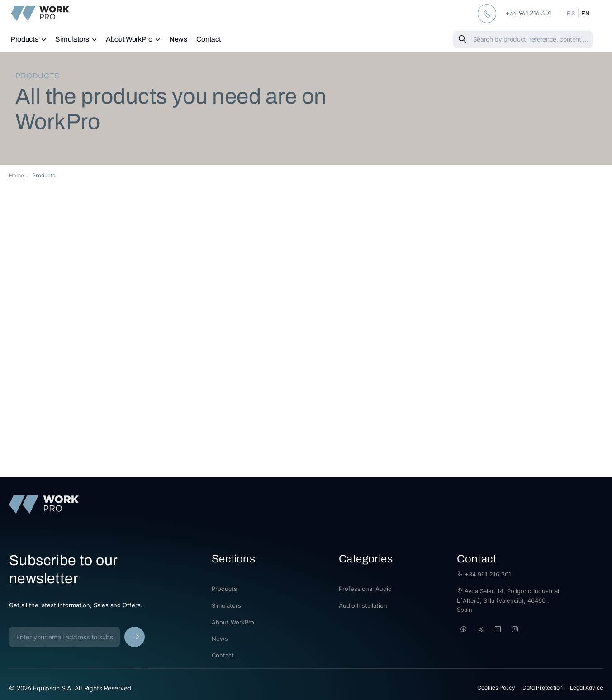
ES (571, 14)
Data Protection (543, 688)
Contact (209, 39)
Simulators (72, 39)
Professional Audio (365, 589)
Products (24, 39)
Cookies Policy (496, 688)
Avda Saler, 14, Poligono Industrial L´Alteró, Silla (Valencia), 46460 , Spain (508, 600)
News (178, 39)
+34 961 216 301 (484, 574)
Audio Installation (363, 605)
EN (586, 14)
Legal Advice (586, 688)
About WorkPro (129, 39)
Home (17, 175)
